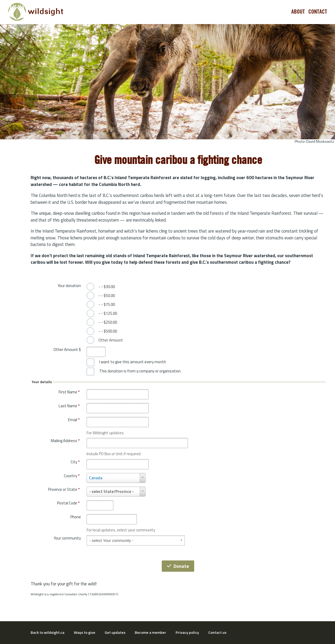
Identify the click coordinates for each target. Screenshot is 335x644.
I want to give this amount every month (133, 362)
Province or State (64, 489)
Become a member (150, 632)
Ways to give (85, 632)
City (75, 462)
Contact (318, 12)
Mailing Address (65, 441)
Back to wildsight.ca (48, 632)
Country (72, 476)
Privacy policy (187, 632)
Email (74, 420)
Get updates (115, 632)
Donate (178, 566)
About (298, 12)
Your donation (69, 286)
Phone (76, 517)
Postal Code (68, 503)
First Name (69, 392)
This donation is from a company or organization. (140, 371)
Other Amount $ (67, 349)
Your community (67, 538)
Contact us (217, 632)
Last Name (69, 406)
